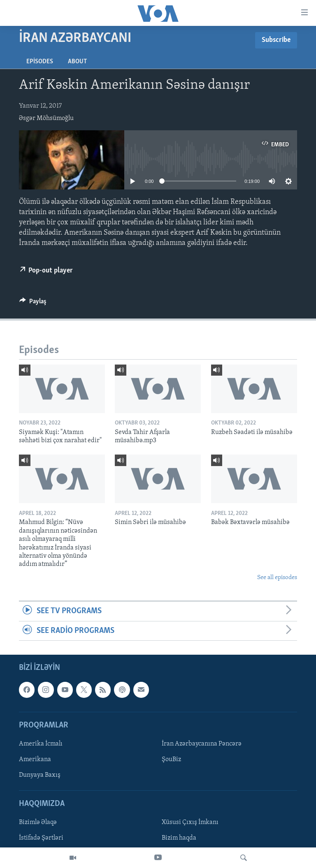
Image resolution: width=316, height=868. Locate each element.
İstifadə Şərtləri (41, 838)
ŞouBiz (171, 759)
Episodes (40, 62)
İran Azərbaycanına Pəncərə (202, 744)
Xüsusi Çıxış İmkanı (190, 822)
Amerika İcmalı (41, 744)
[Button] (33, 303)
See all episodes (277, 578)
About (77, 62)
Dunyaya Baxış (40, 775)
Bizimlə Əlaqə (38, 822)
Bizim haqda (179, 838)
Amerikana (35, 759)
